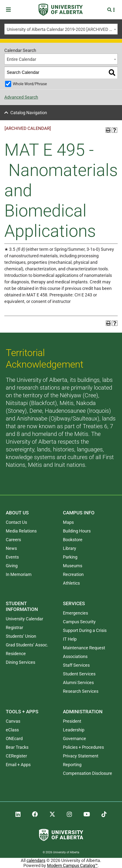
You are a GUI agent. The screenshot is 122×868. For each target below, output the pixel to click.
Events (12, 557)
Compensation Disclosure (88, 773)
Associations (75, 656)
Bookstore (73, 540)
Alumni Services (78, 682)
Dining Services (20, 662)
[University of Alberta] (61, 10)
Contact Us (16, 522)
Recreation (73, 574)
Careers (13, 540)
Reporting (72, 765)
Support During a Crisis (85, 630)
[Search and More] (110, 10)
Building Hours (77, 531)
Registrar (14, 627)
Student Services (79, 674)
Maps (68, 522)
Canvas (13, 721)
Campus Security (79, 622)
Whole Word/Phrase (30, 84)
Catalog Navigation (29, 113)
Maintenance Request (84, 648)
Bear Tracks (17, 747)
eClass (12, 730)
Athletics (71, 583)
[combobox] (61, 29)
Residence (16, 654)
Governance (75, 738)
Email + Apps (18, 765)
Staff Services (76, 665)
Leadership (74, 730)
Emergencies (75, 613)
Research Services (81, 691)
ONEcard (14, 738)
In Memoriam (19, 574)
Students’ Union (21, 636)
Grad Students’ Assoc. (27, 645)
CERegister (16, 756)
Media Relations (21, 531)
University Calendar (24, 619)
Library (70, 548)
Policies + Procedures (83, 747)
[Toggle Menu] (10, 10)
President (72, 721)
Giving (12, 566)
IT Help (70, 639)
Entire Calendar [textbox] (21, 59)
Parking (70, 557)
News (11, 548)
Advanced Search (21, 97)
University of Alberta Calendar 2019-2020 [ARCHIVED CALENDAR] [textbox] (62, 29)
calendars (36, 860)
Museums (73, 566)
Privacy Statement (81, 756)
